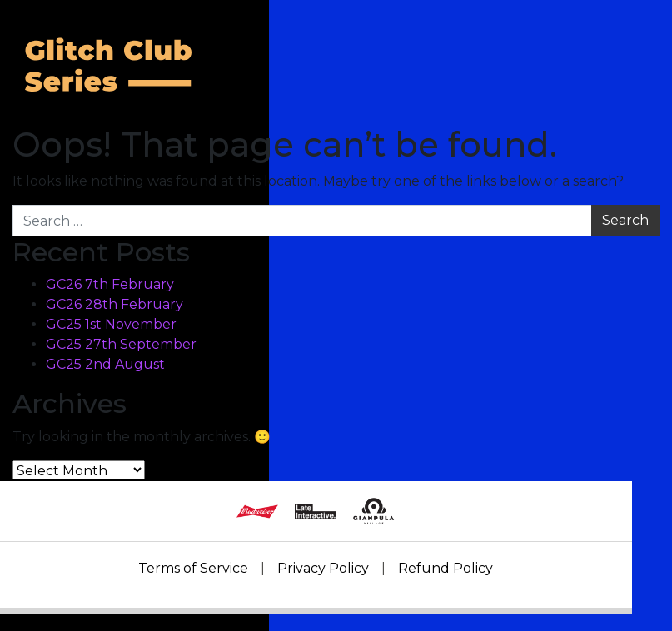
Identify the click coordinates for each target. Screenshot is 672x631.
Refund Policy (446, 568)
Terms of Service (193, 568)
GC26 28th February (114, 304)
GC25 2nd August (105, 364)
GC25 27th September (121, 344)
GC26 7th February (110, 284)
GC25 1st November (111, 324)
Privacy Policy (323, 568)
